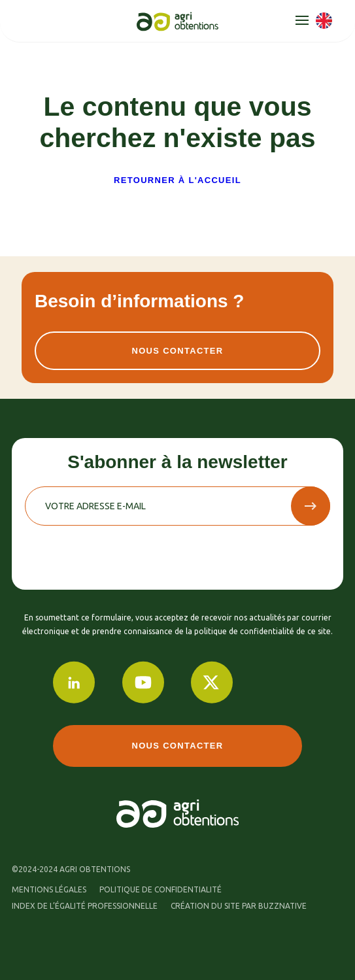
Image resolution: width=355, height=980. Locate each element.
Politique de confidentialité (161, 889)
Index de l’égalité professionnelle (85, 906)
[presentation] (124, 551)
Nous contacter (177, 351)
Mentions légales (49, 889)
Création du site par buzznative (239, 906)
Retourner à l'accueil (177, 180)
